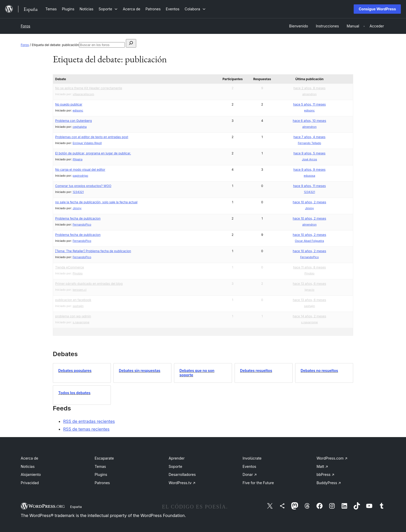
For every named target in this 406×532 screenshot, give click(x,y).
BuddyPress (329, 483)
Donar (250, 474)
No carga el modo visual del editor (80, 170)
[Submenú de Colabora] (195, 9)
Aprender (177, 458)
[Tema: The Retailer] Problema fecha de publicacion (93, 251)
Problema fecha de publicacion (78, 218)
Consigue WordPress (377, 9)
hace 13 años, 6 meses (310, 284)
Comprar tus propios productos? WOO (83, 186)
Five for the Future (258, 483)
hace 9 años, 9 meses (309, 170)
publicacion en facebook (73, 300)
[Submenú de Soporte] (108, 9)
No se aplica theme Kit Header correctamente (89, 88)
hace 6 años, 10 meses (310, 121)
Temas (100, 466)
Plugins (101, 474)
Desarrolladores (182, 474)
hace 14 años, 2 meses (310, 316)
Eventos (249, 466)
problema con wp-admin (73, 316)
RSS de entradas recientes (89, 421)
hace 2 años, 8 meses (309, 88)
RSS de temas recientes (86, 429)
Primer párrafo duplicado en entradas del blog (89, 284)
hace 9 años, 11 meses (309, 186)
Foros (26, 26)
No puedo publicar (69, 104)
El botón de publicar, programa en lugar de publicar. (93, 153)
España (76, 507)
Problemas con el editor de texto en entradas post (92, 137)
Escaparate (104, 458)
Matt (322, 466)
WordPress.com (332, 458)
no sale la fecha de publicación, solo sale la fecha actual (96, 202)
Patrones (102, 483)
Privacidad (30, 483)
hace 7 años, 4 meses (309, 137)
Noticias (28, 466)
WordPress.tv (182, 483)
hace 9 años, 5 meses (309, 153)
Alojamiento (31, 474)
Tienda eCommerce (70, 267)
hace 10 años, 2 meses (310, 202)
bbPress (325, 474)
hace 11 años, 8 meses (309, 267)
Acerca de (30, 458)
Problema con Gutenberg (74, 121)
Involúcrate (252, 458)
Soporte (175, 466)
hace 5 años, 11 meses (309, 104)
